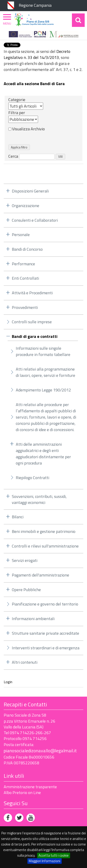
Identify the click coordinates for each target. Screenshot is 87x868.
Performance (23, 264)
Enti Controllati (25, 278)
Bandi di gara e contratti (35, 336)
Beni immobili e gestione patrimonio (44, 531)
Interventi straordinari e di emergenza (46, 648)
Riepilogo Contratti (32, 478)
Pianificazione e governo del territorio (45, 604)
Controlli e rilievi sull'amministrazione (45, 546)
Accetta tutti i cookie (54, 855)
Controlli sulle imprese (32, 322)
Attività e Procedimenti (32, 293)
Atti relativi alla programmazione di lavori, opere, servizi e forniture (45, 372)
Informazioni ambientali (33, 619)
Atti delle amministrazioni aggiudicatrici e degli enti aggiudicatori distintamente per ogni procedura (43, 454)
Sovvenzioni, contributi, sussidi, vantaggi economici (39, 499)
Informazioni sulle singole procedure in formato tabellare (43, 351)
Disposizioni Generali (30, 191)
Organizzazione (26, 206)
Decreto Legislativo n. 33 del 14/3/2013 (37, 54)
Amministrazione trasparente (30, 787)
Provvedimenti (25, 307)
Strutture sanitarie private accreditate (45, 633)
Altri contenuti (25, 662)
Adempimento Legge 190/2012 (43, 390)
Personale (21, 235)
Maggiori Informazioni (45, 861)
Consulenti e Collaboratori (35, 220)
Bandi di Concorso (27, 249)
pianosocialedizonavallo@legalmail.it (40, 751)
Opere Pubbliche (26, 590)
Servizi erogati (25, 560)
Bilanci (18, 517)
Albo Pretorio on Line (22, 793)
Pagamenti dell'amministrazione (40, 575)
